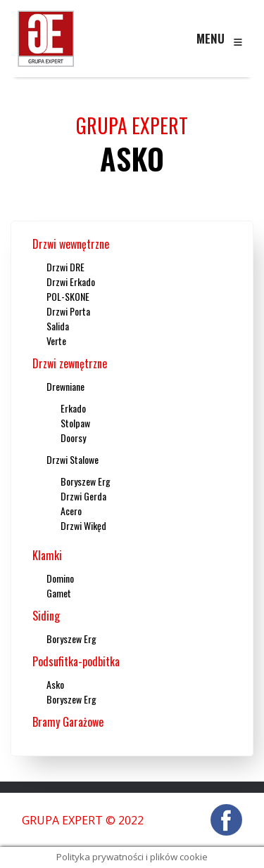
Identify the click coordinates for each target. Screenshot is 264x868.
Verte (56, 341)
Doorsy (73, 438)
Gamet (59, 593)
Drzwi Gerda (83, 496)
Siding (46, 616)
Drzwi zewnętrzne (70, 363)
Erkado (73, 408)
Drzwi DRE (65, 267)
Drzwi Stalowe (73, 459)
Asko (55, 684)
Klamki (47, 555)
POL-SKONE (68, 296)
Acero (71, 511)
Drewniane (65, 386)
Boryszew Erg (86, 481)
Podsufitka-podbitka (76, 661)
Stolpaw (75, 423)
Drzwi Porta (68, 311)
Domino (60, 578)
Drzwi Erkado (71, 281)
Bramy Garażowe (68, 722)
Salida (58, 326)
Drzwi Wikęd (83, 525)
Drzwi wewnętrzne (71, 244)
